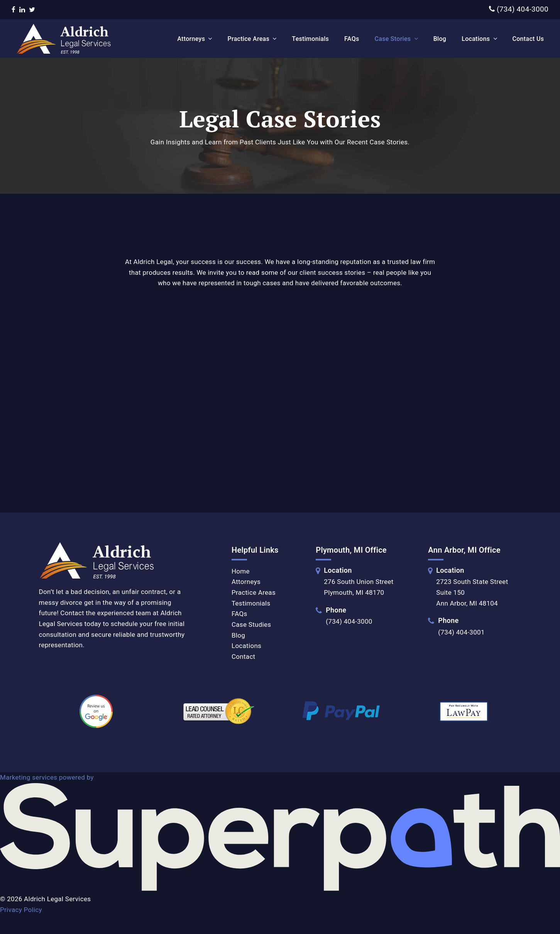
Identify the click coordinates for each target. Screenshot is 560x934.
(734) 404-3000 (519, 9)
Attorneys (246, 582)
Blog (238, 635)
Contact (244, 657)
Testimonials (251, 603)
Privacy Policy (21, 910)
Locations (246, 646)
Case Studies (251, 624)
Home (241, 571)
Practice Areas (254, 592)
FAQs (239, 614)
